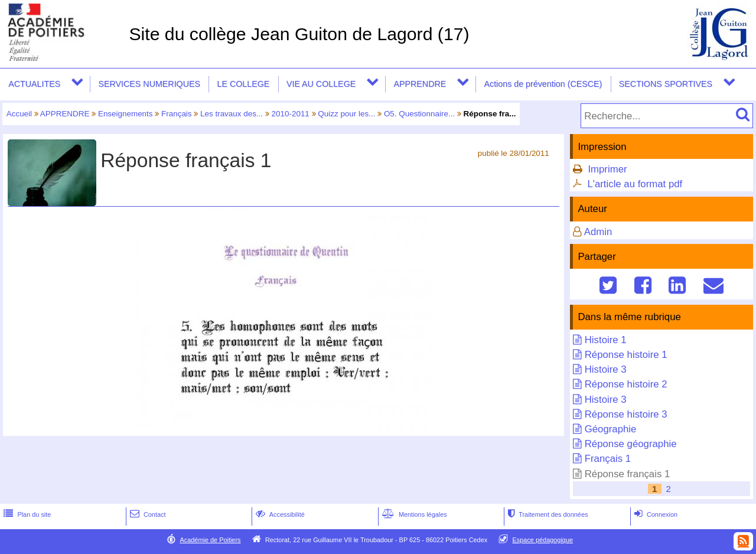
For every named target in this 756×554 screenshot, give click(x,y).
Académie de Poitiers (210, 540)
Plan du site (26, 514)
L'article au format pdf (635, 184)
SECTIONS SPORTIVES (666, 84)
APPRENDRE (420, 84)
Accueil (19, 114)
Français (177, 114)
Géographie (611, 429)
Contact (147, 514)
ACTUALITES (34, 84)
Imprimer (607, 169)
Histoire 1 (606, 340)
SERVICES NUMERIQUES (149, 84)
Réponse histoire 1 (626, 355)
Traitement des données (547, 514)
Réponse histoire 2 (626, 384)
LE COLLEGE (244, 84)
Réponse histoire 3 (626, 414)
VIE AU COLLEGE (321, 84)
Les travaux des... (232, 114)
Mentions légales (413, 514)
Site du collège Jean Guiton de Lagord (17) (299, 34)
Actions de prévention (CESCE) (543, 84)
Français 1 (608, 459)
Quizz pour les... (346, 114)
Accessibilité (279, 514)
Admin (598, 232)
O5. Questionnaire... (419, 114)
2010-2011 (291, 114)
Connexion (655, 514)
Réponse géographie (631, 444)
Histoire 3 (606, 369)
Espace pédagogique (543, 540)
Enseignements (126, 114)
